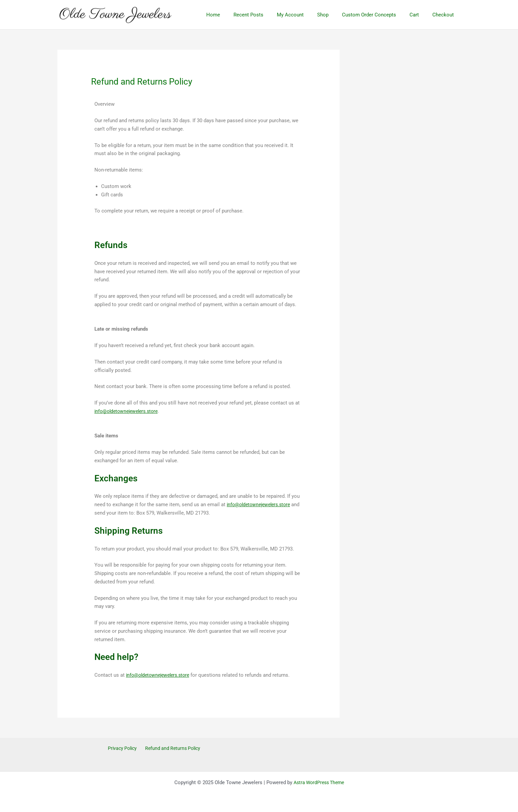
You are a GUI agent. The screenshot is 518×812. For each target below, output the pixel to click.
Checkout (445, 15)
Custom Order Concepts (377, 15)
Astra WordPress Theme (319, 782)
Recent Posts (267, 15)
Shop (335, 15)
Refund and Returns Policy (172, 749)
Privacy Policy (122, 749)
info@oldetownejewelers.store (129, 411)
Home (235, 15)
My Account (305, 15)
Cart (419, 15)
